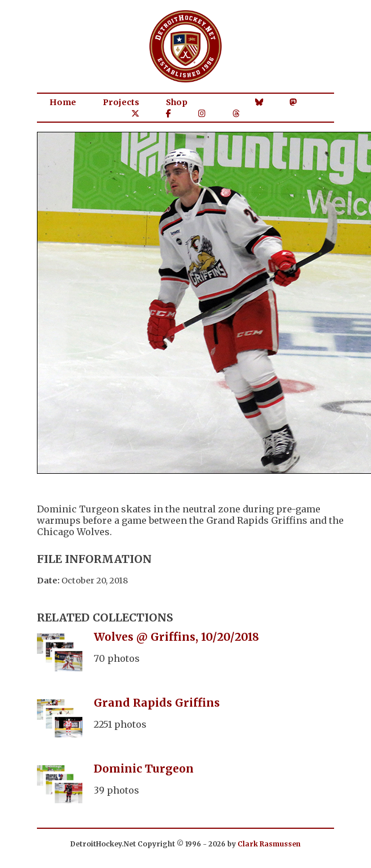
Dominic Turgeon (144, 769)
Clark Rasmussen (269, 844)
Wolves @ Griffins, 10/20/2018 (176, 637)
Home (63, 102)
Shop (177, 102)
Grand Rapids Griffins (157, 703)
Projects (121, 102)
